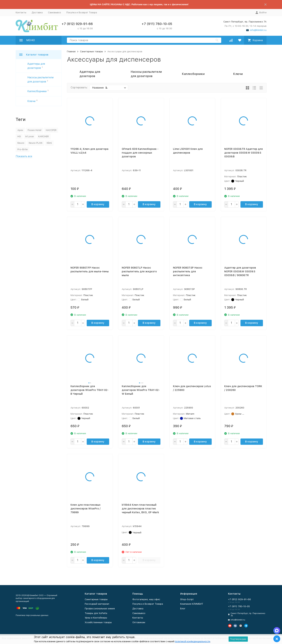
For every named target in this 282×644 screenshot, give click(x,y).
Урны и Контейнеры (96, 618)
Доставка (37, 12)
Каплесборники (37, 91)
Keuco (21, 143)
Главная (71, 51)
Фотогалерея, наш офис (146, 599)
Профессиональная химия (100, 609)
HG (19, 136)
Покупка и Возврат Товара (82, 12)
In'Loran (30, 136)
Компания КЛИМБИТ (192, 604)
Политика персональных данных (32, 615)
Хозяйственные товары (98, 622)
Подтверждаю (238, 639)
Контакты (21, 12)
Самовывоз (54, 12)
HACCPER (51, 130)
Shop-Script (187, 599)
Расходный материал (97, 604)
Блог (183, 609)
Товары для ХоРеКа (96, 613)
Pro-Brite (23, 149)
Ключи (31, 101)
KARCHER (44, 136)
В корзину (98, 204)
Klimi (49, 143)
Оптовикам (139, 622)
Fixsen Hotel (35, 130)
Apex (20, 130)
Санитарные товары (91, 51)
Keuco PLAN (36, 143)
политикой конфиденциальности (192, 641)
